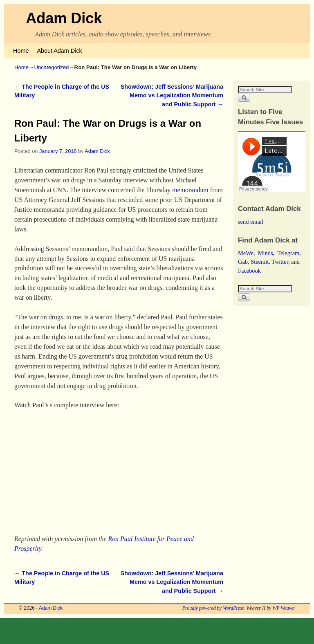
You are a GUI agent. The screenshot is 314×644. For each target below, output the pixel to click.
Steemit (260, 262)
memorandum (190, 190)
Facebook (249, 271)
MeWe (246, 253)
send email (251, 222)
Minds (266, 253)
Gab (243, 262)
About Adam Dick (59, 51)
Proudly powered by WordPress (213, 608)
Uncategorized (51, 67)
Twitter (280, 262)
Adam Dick (64, 18)
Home (21, 51)
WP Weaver (284, 608)
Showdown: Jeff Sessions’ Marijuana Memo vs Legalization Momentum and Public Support (172, 95)
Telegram (288, 253)
